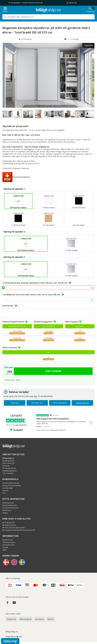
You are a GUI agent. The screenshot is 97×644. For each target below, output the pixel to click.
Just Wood (39, 619)
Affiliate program (9, 542)
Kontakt (5, 547)
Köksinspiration (8, 503)
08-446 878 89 (72, 3)
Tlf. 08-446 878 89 (9, 468)
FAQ (4, 493)
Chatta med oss (82, 403)
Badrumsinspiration (10, 505)
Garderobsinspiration (11, 508)
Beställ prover (8, 540)
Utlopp (5, 513)
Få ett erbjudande (60, 403)
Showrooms (7, 510)
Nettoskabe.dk (26, 619)
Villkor (5, 550)
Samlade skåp (8, 488)
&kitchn (51, 619)
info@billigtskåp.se (10, 471)
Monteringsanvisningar (11, 483)
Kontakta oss (37, 403)
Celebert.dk (11, 619)
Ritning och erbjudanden (12, 486)
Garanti (5, 491)
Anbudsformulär (9, 545)
